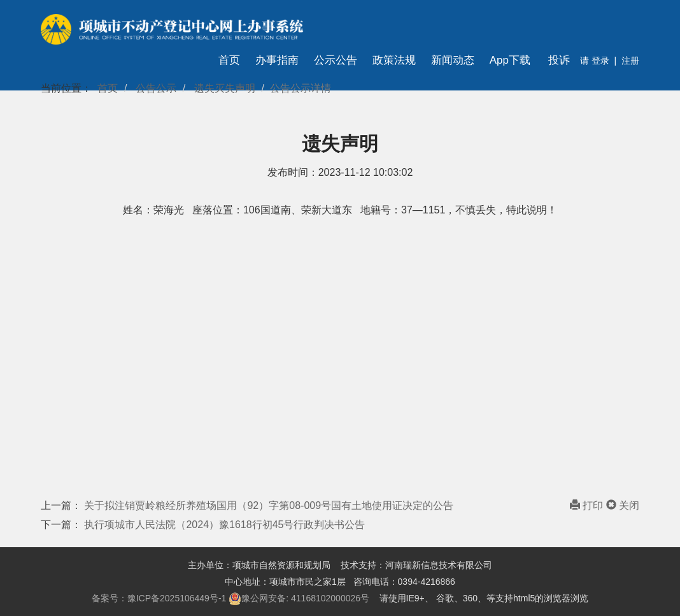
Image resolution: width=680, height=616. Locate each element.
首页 (229, 60)
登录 (599, 61)
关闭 (623, 505)
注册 (630, 61)
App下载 (510, 60)
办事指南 (277, 60)
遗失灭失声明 (225, 88)
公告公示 (156, 88)
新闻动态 (453, 60)
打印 (588, 505)
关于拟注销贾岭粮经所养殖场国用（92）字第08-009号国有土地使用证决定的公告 (269, 505)
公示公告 (336, 60)
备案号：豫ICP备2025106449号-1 (159, 598)
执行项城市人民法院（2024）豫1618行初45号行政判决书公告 (224, 525)
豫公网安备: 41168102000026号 (299, 599)
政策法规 (394, 60)
